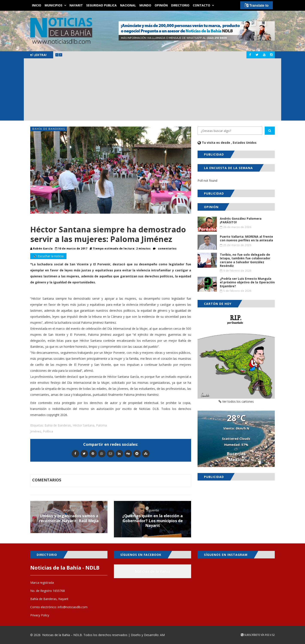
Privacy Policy (40, 615)
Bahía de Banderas (49, 129)
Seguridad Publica (101, 5)
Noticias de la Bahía (152, 571)
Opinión (161, 5)
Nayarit (76, 5)
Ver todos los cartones (236, 401)
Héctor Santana (84, 425)
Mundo (145, 5)
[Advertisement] (152, 91)
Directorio (180, 5)
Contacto (202, 5)
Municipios (54, 5)
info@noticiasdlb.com (73, 607)
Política (48, 431)
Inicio (37, 5)
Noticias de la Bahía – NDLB (62, 635)
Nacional (128, 5)
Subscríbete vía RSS (255, 635)
